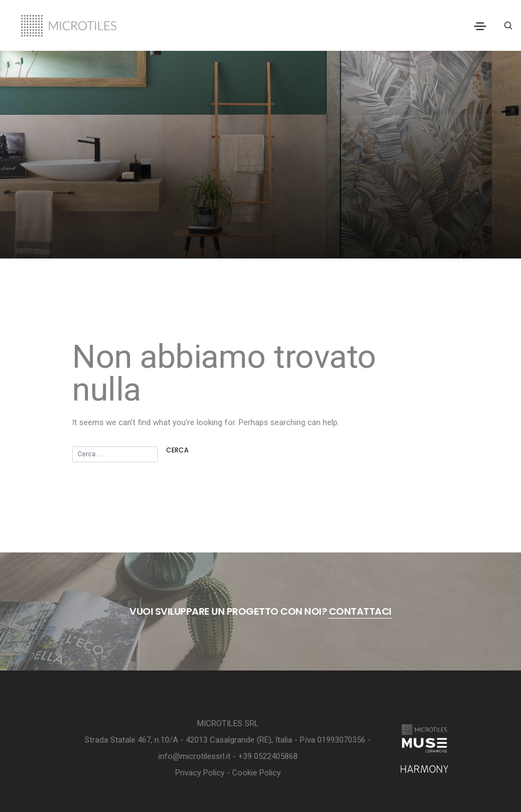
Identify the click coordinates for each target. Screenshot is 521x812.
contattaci (360, 611)
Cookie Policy (256, 773)
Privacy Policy (200, 773)
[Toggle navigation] (480, 26)
